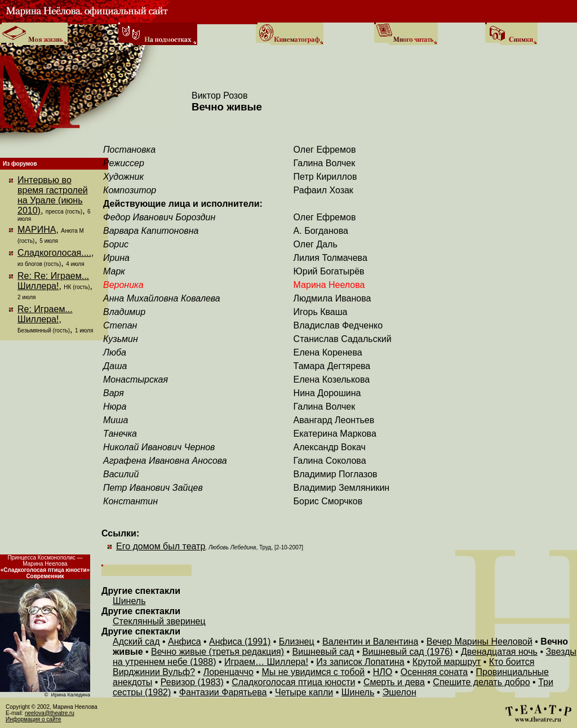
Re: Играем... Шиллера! (45, 314)
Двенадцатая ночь (499, 652)
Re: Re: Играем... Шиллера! (53, 281)
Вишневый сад (323, 652)
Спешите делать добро (481, 682)
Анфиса (185, 642)
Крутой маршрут (447, 662)
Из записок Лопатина (360, 662)
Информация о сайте (34, 719)
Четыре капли (304, 692)
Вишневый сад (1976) (408, 652)
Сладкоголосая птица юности (293, 682)
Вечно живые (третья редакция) (218, 652)
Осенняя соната (434, 672)
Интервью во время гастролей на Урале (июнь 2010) (53, 195)
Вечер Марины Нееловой (480, 642)
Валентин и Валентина (370, 642)
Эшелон (400, 692)
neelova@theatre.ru (50, 713)
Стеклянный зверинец (159, 621)
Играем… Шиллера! (266, 662)
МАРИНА (37, 230)
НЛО (383, 672)
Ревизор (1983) (192, 682)
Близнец (297, 642)
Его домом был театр (161, 546)
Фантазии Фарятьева (223, 692)
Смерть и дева (394, 682)
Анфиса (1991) (240, 642)
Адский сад (136, 642)
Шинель (129, 601)
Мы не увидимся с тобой (313, 672)
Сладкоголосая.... (54, 253)
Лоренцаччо (228, 672)
